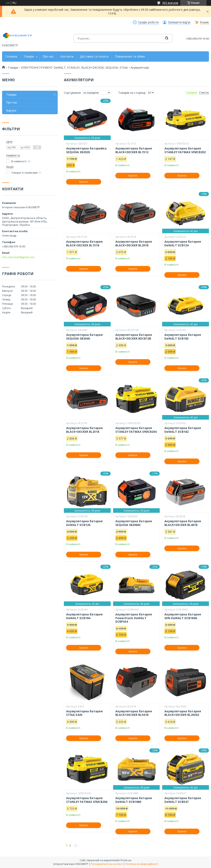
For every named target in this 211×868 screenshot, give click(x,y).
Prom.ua (126, 860)
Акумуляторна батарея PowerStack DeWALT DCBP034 (134, 618)
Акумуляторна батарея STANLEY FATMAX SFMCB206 (87, 800)
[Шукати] (166, 38)
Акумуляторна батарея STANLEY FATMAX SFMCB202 (185, 150)
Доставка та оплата (94, 56)
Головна (11, 56)
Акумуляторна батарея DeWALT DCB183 (183, 337)
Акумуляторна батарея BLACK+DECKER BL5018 (134, 713)
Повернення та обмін (130, 56)
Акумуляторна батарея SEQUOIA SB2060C (134, 523)
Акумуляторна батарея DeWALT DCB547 (183, 800)
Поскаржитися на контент (107, 864)
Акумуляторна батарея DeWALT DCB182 (183, 430)
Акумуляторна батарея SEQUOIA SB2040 (84, 337)
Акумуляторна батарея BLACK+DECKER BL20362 (183, 713)
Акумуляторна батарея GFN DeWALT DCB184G (183, 616)
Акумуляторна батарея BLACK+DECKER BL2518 (84, 430)
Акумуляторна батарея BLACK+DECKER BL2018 (134, 243)
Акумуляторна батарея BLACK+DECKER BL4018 (183, 523)
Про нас (48, 56)
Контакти (67, 56)
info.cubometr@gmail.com (18, 257)
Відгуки (11, 110)
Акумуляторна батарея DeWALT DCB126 (84, 523)
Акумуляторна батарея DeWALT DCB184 (84, 616)
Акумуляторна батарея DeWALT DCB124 (183, 243)
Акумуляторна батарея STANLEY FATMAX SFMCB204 (136, 430)
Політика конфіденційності (142, 864)
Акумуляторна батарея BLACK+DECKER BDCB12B (134, 337)
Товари (29, 56)
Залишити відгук (179, 22)
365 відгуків (170, 3)
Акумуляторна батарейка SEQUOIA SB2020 (86, 150)
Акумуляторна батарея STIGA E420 (84, 713)
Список (204, 93)
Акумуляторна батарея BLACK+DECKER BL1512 (134, 150)
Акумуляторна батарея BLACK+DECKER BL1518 (84, 243)
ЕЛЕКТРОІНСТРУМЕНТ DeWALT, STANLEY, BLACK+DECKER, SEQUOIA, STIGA (74, 68)
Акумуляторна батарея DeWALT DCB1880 (134, 800)
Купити (84, 182)
